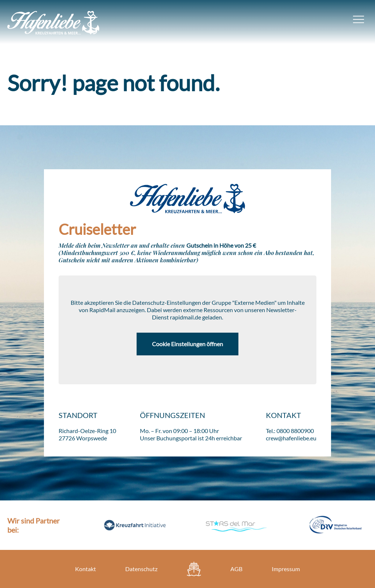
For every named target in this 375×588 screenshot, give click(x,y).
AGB (236, 569)
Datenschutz (141, 569)
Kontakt (86, 569)
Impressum (286, 569)
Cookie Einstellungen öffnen (187, 344)
